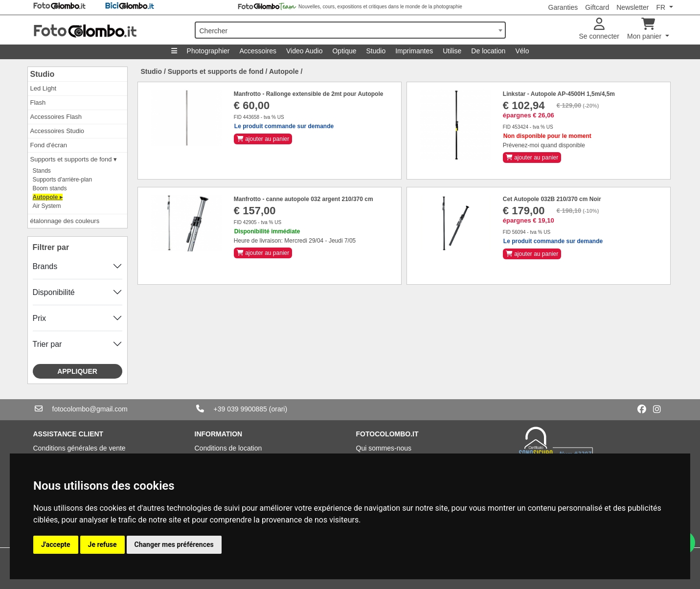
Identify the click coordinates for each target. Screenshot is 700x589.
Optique (344, 51)
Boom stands (50, 188)
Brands (45, 266)
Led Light (44, 88)
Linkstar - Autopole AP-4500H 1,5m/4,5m (559, 94)
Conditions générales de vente (79, 448)
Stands (42, 171)
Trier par (47, 344)
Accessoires (258, 51)
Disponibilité (54, 292)
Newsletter (632, 7)
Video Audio (304, 51)
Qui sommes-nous (384, 448)
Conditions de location (228, 448)
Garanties (563, 7)
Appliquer (77, 371)
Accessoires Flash (56, 117)
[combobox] (350, 30)
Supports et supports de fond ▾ (74, 159)
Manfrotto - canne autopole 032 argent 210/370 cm (304, 199)
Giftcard (597, 7)
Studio (376, 51)
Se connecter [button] (599, 29)
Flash (38, 102)
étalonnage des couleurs (65, 221)
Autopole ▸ (48, 197)
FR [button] (662, 7)
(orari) (278, 409)
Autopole (284, 71)
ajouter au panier (263, 139)
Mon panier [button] (645, 29)
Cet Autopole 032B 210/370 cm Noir (552, 199)
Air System (47, 206)
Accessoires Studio (57, 131)
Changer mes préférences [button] (174, 544)
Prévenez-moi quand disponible (544, 145)
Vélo (522, 51)
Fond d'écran (49, 145)
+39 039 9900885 (240, 409)
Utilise (452, 51)
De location (488, 51)
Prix (40, 318)
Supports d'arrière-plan (63, 180)
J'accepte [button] (56, 544)
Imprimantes (414, 51)
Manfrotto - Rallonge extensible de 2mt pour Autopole (309, 94)
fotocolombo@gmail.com (90, 409)
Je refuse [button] (102, 544)
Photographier (208, 51)
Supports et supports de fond (216, 71)
